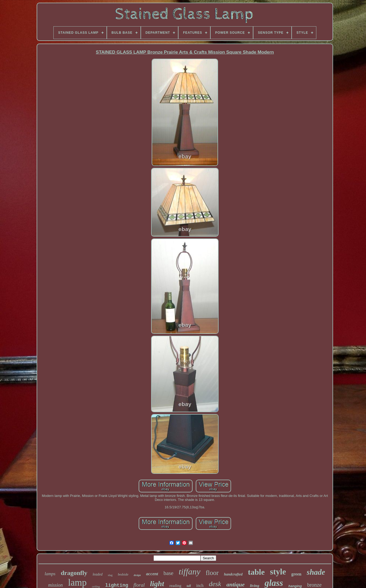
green (296, 574)
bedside (123, 574)
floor (212, 573)
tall (189, 586)
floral (139, 585)
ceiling (96, 586)
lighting (117, 585)
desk (215, 584)
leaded (98, 574)
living (255, 586)
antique (235, 584)
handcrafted (233, 574)
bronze (314, 585)
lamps (50, 574)
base (168, 573)
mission (55, 585)
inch (200, 585)
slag (110, 575)
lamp (77, 583)
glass (274, 583)
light (157, 584)
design (137, 575)
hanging (295, 586)
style (278, 572)
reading (175, 586)
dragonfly (74, 573)
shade (316, 572)
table (256, 572)
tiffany (190, 572)
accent (152, 574)
